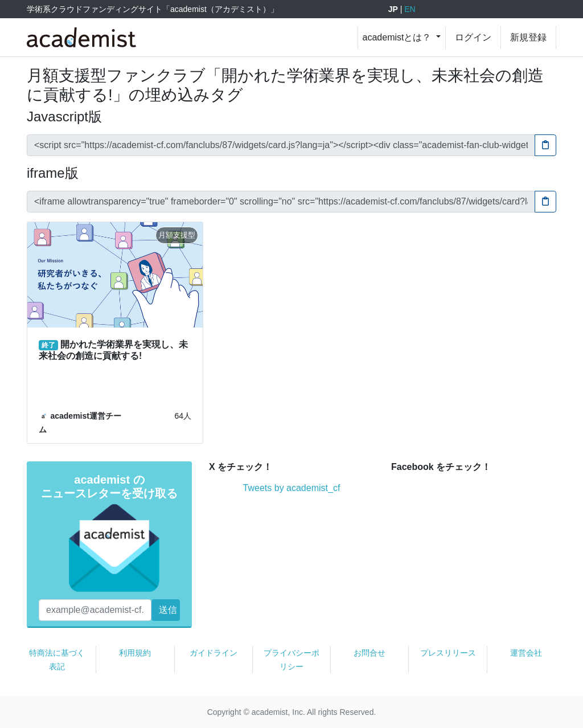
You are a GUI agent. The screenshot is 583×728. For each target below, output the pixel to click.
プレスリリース (448, 653)
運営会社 (526, 653)
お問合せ (369, 653)
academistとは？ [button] (398, 37)
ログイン (473, 37)
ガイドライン (214, 653)
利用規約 (135, 653)
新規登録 (528, 37)
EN (410, 9)
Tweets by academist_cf (292, 488)
